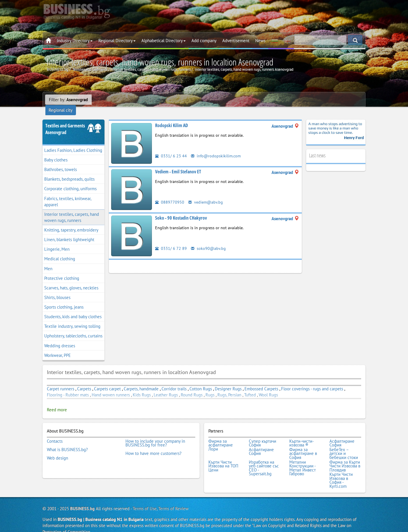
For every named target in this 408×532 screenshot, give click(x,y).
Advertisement (236, 41)
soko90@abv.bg (209, 241)
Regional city (107, 100)
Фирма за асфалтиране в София (303, 445)
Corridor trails (174, 381)
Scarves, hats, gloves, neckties (71, 280)
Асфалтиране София (342, 435)
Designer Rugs (228, 381)
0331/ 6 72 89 (171, 241)
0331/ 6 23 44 (171, 148)
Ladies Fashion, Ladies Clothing (73, 143)
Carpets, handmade (142, 381)
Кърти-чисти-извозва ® (301, 435)
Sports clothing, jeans (64, 299)
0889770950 (170, 194)
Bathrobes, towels (61, 162)
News (260, 41)
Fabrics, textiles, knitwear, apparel (68, 194)
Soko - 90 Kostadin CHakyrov (181, 210)
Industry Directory (75, 41)
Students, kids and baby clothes (73, 309)
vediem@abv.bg (206, 194)
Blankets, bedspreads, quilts (69, 171)
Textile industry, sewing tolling (72, 319)
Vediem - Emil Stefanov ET (178, 164)
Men (48, 261)
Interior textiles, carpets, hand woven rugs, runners (72, 210)
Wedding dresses (60, 338)
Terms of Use (145, 499)
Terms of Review (173, 499)
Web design (57, 449)
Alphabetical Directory (164, 41)
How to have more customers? (154, 445)
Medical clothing (60, 251)
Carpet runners (61, 381)
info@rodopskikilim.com (217, 148)
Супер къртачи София (262, 435)
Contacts (55, 433)
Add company (204, 41)
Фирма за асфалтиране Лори (221, 437)
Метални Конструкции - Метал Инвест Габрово (303, 459)
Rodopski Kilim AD (172, 118)
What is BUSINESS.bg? (67, 441)
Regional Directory (117, 41)
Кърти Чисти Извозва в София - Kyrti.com (341, 471)
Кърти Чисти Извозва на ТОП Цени (223, 457)
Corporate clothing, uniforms (70, 181)
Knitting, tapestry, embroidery (71, 222)
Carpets (84, 381)
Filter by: (68, 100)
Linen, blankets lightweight (69, 232)
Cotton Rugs (201, 381)
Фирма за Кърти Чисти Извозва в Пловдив (345, 457)
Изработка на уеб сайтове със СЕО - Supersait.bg (264, 459)
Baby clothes (56, 152)
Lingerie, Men (57, 242)
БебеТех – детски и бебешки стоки (344, 445)
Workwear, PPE (57, 348)
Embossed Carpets (261, 381)
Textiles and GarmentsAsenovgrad (65, 121)
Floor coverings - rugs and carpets (312, 381)
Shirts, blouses (57, 290)
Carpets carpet (107, 381)
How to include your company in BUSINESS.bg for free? (155, 435)
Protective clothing (62, 271)
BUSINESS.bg (82, 499)
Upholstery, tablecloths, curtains (73, 329)
